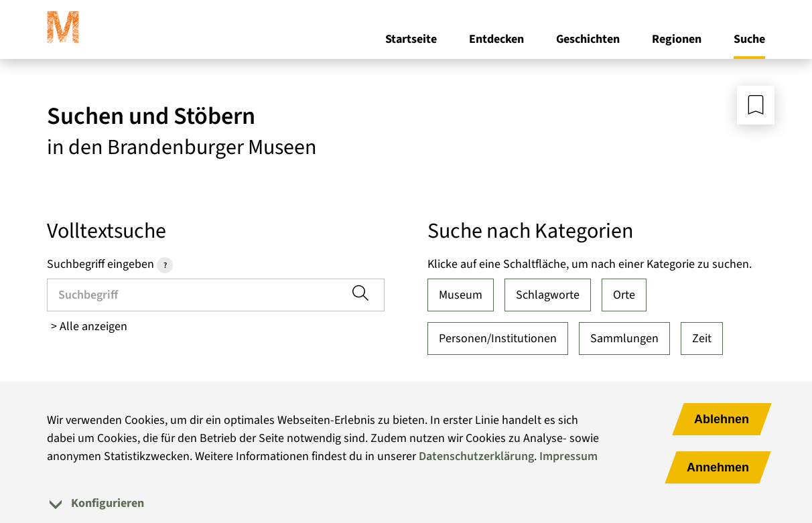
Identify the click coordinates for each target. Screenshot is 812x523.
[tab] (406, 503)
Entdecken (496, 39)
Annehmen (718, 467)
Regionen (677, 39)
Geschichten (588, 39)
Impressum (568, 456)
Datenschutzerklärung (476, 456)
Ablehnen (722, 419)
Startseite (411, 39)
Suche (749, 39)
